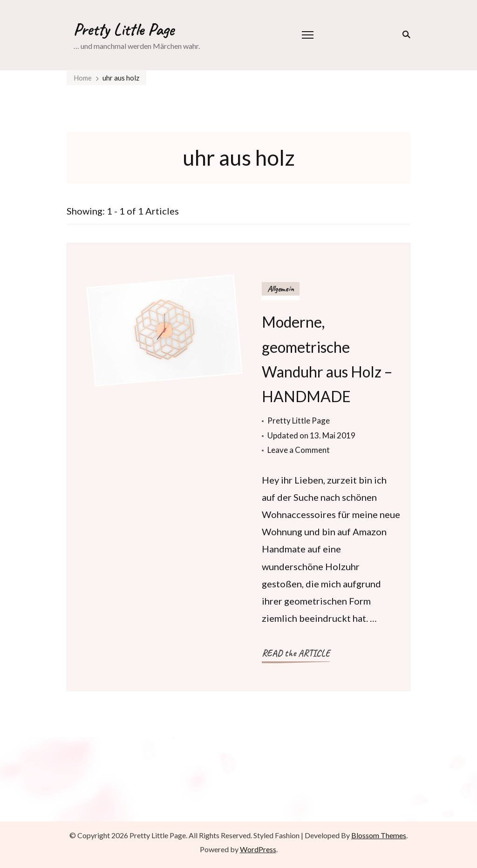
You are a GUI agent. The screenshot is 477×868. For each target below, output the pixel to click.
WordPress (258, 849)
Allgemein (281, 289)
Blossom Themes (379, 835)
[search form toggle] (405, 34)
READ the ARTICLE (296, 653)
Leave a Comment (299, 450)
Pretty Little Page (124, 29)
